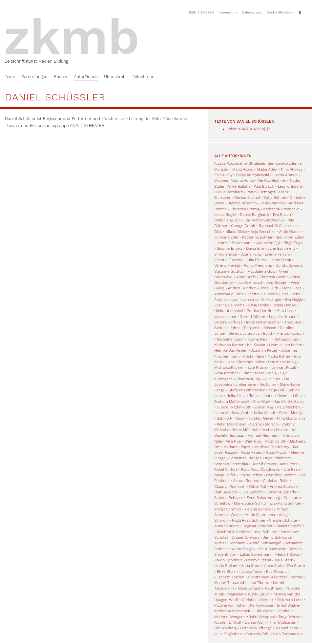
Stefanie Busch (227, 220)
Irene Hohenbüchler (263, 322)
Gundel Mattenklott (234, 407)
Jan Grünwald (250, 282)
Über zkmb (115, 77)
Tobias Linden (261, 396)
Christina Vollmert (258, 600)
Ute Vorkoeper (261, 605)
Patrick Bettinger (261, 192)
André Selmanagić (265, 543)
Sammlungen (34, 77)
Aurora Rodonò (246, 481)
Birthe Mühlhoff (245, 430)
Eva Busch (282, 215)
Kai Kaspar (256, 345)
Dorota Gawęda (289, 265)
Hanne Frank (280, 260)
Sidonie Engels (230, 248)
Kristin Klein (254, 356)
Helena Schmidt (259, 509)
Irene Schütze (265, 532)
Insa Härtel (291, 294)
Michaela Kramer (229, 367)
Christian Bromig (245, 209)
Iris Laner (268, 384)
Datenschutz (252, 12)
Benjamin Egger (291, 237)
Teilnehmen (143, 77)
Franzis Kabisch (290, 333)
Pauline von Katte (229, 605)
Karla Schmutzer (261, 515)
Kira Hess (285, 311)
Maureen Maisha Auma (234, 180)
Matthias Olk (275, 441)
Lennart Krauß (284, 367)
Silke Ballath (239, 186)
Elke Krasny (258, 367)
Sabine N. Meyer (231, 418)
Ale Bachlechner (272, 180)
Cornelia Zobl (258, 634)
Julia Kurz (272, 379)
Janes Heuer (225, 317)
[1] (266, 129)
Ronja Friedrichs (258, 265)
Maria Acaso (243, 169)
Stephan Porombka (231, 464)
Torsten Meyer (261, 418)
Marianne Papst (237, 447)
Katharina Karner (229, 345)
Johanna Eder (226, 237)
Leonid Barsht (290, 186)
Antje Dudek (290, 232)
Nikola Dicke (236, 232)
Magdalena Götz (261, 271)
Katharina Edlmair (258, 237)
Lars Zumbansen (288, 634)
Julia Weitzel (265, 611)
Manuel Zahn (287, 628)
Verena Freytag (227, 265)
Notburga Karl (286, 339)
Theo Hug (293, 322)
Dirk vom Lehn (290, 600)
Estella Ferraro (277, 254)
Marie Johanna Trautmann (260, 588)
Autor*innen (86, 77)
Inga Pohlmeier (278, 458)
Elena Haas (292, 288)
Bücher (61, 77)
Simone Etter (226, 254)
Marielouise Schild (250, 503)
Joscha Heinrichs (229, 305)
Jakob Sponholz (228, 560)
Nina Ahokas (292, 169)
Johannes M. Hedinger (262, 300)
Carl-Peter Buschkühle (264, 220)
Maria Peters (252, 452)
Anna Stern (251, 566)
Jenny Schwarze (277, 537)
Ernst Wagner (289, 605)
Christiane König (282, 362)
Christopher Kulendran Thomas (275, 577)
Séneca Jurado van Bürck (251, 333)
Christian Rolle (276, 481)
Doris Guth (269, 288)
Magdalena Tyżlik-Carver (249, 594)
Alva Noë (233, 441)
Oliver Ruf (258, 487)
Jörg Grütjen (277, 282)
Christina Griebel (274, 277)
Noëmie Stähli (258, 560)
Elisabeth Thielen (229, 577)
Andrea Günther (242, 288)
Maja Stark (284, 560)
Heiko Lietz (236, 396)
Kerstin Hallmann (262, 294)
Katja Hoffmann (283, 317)
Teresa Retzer (251, 475)
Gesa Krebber (226, 373)
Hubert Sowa (288, 554)
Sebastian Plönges (245, 458)
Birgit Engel (294, 243)
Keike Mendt (265, 413)
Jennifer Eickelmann (235, 243)
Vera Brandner (273, 203)
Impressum (228, 12)
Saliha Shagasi (243, 549)
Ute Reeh (292, 469)
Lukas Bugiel (225, 215)
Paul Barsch (264, 186)
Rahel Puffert (226, 469)
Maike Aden (267, 169)
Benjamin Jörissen (260, 328)
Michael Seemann (230, 543)
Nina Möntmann (291, 418)
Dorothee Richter (281, 475)
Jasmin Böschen (242, 203)
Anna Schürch (227, 526)
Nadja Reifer (225, 475)
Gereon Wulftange (256, 628)
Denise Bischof (247, 197)
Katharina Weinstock (232, 611)
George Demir (243, 226)
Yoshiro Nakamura (278, 430)
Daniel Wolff (255, 622)
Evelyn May (264, 407)
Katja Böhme (275, 197)
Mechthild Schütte (233, 532)
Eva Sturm (296, 566)
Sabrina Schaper (229, 498)
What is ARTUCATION (246, 129)
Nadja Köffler (279, 356)
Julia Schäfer (252, 492)
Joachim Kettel (264, 350)
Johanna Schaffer (282, 492)
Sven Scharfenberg (263, 498)
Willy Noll (252, 441)
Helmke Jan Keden (285, 345)
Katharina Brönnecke (282, 209)
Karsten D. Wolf (228, 622)
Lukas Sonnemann (256, 554)
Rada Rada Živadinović (260, 469)
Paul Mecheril (289, 407)
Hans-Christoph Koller (245, 362)
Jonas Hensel (284, 305)
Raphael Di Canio (274, 226)
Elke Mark (262, 402)
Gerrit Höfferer (252, 317)
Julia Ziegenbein (228, 634)
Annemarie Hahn (229, 294)
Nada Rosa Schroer (249, 520)
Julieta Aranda (285, 175)
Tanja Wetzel (289, 617)
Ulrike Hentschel (229, 311)
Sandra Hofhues (228, 322)
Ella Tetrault (276, 571)
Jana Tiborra (259, 583)
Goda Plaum (277, 452)
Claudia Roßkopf (230, 487)
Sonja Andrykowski (253, 175)
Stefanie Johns (227, 328)
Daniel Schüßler (290, 526)
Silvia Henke (259, 305)
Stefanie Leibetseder (247, 390)
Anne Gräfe (246, 277)
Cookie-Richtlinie (280, 12)
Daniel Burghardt (254, 215)
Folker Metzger (292, 413)
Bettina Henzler (260, 311)
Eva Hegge (294, 300)
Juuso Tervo (252, 571)
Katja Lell (276, 390)
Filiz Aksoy (223, 175)
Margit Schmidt (228, 509)
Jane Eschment (281, 248)
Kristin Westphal (261, 617)
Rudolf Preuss (264, 464)
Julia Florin (255, 260)
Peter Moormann (232, 424)
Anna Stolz (274, 566)
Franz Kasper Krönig (259, 373)
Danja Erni (255, 248)
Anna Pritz (288, 464)
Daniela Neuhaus (229, 435)
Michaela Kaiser (230, 339)
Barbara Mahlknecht (232, 402)
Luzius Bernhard (229, 192)
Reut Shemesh (272, 549)
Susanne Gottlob (229, 271)
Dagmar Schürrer (257, 526)
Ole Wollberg (225, 628)
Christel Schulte (283, 520)
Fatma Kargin (259, 339)
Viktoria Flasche (228, 260)
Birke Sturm (227, 571)
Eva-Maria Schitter (286, 503)
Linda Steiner (226, 566)
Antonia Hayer (226, 300)
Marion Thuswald (229, 583)
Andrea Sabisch (283, 487)
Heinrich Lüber (290, 396)
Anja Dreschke (263, 232)
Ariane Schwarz (246, 537)
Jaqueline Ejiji (268, 243)
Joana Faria (251, 254)
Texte (10, 77)
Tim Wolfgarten (283, 622)
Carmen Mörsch (264, 424)
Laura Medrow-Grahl (232, 413)
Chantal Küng (248, 379)
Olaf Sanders (226, 492)
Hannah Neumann (264, 435)
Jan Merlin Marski (289, 402)
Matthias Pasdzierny (272, 447)
